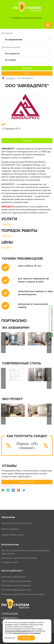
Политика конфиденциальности (16, 590)
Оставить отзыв (27, 482)
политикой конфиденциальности (19, 631)
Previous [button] (3, 343)
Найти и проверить (10, 529)
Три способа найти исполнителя (16, 523)
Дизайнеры (11, 78)
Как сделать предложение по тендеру (19, 558)
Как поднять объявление (13, 577)
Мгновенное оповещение (51, 309)
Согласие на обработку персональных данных (23, 594)
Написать (27, 141)
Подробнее (7, 224)
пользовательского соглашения (27, 633)
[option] (40, 343)
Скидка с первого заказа (13, 535)
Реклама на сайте (10, 562)
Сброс (27, 73)
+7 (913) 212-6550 (10, 614)
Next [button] (49, 343)
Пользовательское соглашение (16, 585)
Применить (27, 68)
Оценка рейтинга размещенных (16, 581)
